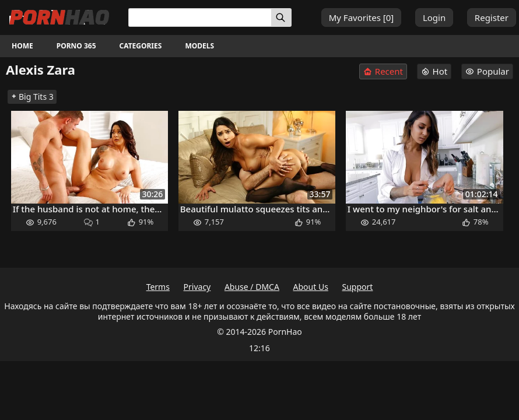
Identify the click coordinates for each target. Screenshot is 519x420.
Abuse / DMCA (252, 287)
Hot (434, 71)
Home (22, 46)
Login (434, 17)
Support (358, 287)
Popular (487, 71)
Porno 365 (76, 46)
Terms (158, 287)
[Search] (281, 17)
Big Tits (32, 97)
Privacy (197, 287)
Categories (141, 46)
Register (492, 17)
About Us (311, 287)
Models (199, 46)
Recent (383, 71)
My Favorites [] (362, 17)
